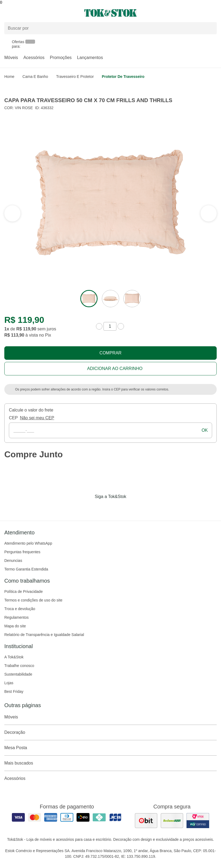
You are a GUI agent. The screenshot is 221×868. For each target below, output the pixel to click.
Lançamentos (90, 58)
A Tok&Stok (14, 657)
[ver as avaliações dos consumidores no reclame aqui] (172, 821)
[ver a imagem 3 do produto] (132, 299)
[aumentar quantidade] (121, 326)
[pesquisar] (210, 28)
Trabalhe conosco (19, 666)
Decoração (110, 732)
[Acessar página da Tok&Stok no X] (133, 508)
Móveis (11, 58)
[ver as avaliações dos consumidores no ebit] (146, 821)
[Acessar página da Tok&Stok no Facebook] (88, 508)
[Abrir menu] (37, 13)
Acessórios (34, 58)
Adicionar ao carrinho (115, 369)
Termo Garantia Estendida (26, 569)
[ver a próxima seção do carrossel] (12, 213)
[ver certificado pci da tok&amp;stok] (198, 821)
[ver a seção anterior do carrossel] (209, 213)
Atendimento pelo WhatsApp (28, 543)
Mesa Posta (110, 748)
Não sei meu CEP (37, 418)
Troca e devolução (20, 609)
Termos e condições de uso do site (33, 600)
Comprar (110, 353)
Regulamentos (16, 617)
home (9, 77)
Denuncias (13, 561)
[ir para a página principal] (110, 13)
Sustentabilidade (18, 674)
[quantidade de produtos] (110, 326)
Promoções (61, 58)
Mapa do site (15, 626)
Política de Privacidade (23, 592)
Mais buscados (110, 763)
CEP (13, 418)
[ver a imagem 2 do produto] (110, 299)
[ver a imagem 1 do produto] (89, 299)
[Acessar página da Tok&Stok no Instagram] (103, 508)
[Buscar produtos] (110, 28)
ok (205, 430)
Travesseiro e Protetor (75, 77)
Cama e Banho (35, 77)
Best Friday (14, 691)
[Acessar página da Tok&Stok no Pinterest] (118, 508)
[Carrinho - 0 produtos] (213, 13)
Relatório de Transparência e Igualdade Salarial (44, 635)
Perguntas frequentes (22, 552)
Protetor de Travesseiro (123, 77)
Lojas (9, 683)
